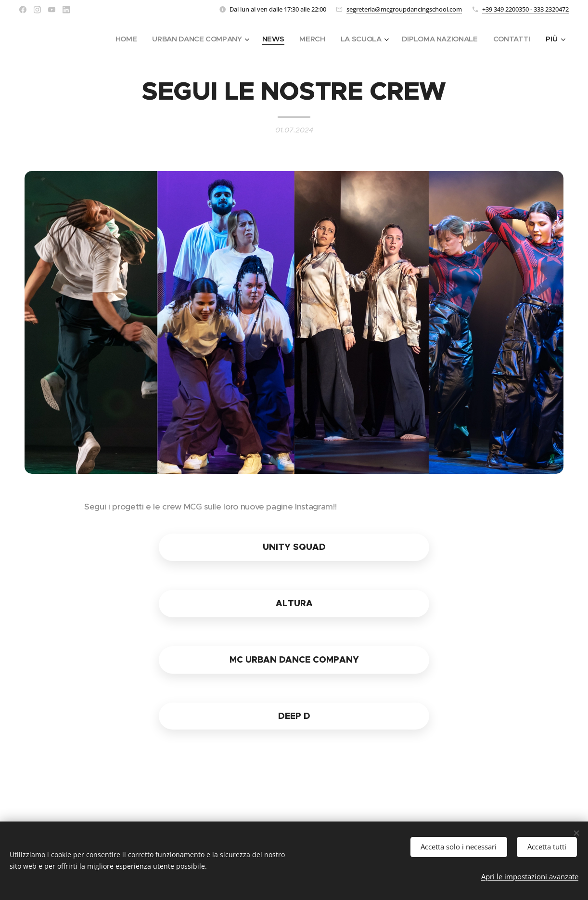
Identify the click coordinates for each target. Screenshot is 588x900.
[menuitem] (118, 39)
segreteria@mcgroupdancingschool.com (404, 9)
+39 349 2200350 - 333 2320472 (525, 9)
